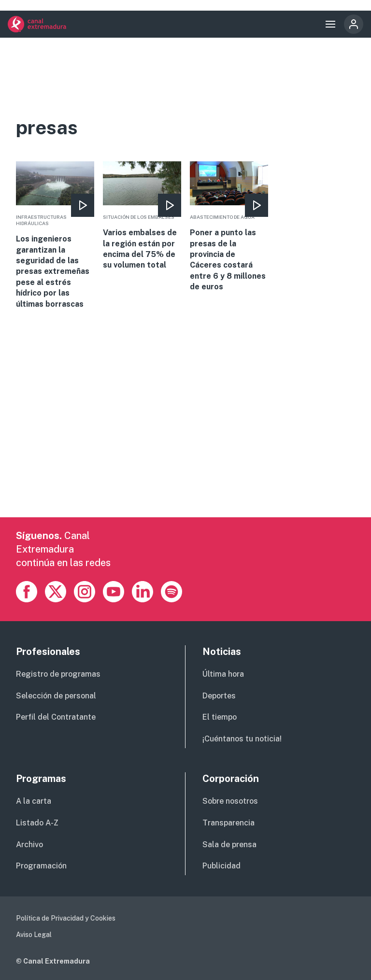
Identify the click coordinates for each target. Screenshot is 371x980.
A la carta (34, 801)
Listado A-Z (37, 823)
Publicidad (221, 866)
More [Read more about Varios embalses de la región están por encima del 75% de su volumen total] (142, 216)
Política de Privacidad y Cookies (66, 918)
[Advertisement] (185, 450)
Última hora (223, 674)
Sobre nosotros (230, 801)
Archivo (29, 845)
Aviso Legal (34, 935)
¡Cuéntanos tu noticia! (242, 739)
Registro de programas (58, 674)
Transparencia (228, 823)
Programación (41, 866)
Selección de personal (56, 696)
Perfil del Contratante (56, 717)
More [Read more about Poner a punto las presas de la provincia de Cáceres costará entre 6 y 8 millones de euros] (229, 227)
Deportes (219, 696)
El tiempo (220, 717)
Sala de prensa (229, 845)
